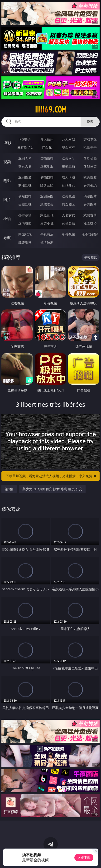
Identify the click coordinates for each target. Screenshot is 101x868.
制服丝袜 (25, 185)
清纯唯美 (47, 204)
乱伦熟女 (68, 185)
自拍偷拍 (47, 158)
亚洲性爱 (25, 177)
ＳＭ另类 (90, 166)
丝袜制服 (47, 166)
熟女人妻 (25, 166)
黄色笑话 (68, 223)
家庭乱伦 (47, 215)
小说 (7, 219)
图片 (7, 200)
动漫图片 (90, 196)
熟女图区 (68, 204)
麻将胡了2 (25, 147)
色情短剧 (47, 242)
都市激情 (25, 215)
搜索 (90, 122)
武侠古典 (90, 215)
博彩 (7, 143)
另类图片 (90, 204)
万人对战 (68, 139)
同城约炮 (25, 234)
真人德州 (47, 139)
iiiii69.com (51, 110)
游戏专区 (90, 139)
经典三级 (47, 185)
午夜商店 (47, 234)
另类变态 (90, 185)
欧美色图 (68, 196)
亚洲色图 (47, 196)
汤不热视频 (90, 234)
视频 (7, 162)
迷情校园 (25, 223)
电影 (7, 181)
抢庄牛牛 (90, 147)
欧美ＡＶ (68, 158)
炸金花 (47, 147)
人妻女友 (68, 215)
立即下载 (84, 857)
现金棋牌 (68, 147)
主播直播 (68, 166)
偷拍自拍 (47, 177)
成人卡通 (68, 177)
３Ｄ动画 (90, 158)
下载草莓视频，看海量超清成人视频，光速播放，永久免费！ (51, 476)
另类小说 (47, 223)
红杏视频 (25, 242)
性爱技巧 (90, 223)
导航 (7, 238)
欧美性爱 (90, 177)
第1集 (9, 489)
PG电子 (25, 139)
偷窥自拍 (25, 196)
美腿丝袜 (25, 204)
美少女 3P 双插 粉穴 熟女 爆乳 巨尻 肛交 (52, 489)
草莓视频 (68, 234)
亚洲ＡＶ (25, 158)
